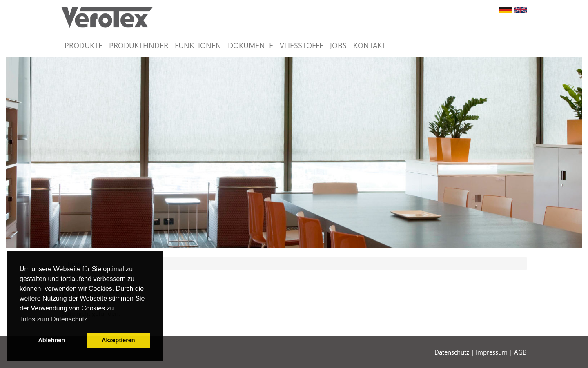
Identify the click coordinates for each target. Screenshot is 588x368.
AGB (520, 352)
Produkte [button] (84, 45)
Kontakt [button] (370, 45)
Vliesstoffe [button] (302, 45)
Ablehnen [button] (51, 340)
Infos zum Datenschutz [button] (54, 319)
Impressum (492, 352)
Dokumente (251, 45)
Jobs (338, 45)
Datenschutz (452, 352)
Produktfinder (139, 45)
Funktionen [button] (198, 45)
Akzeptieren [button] (118, 340)
